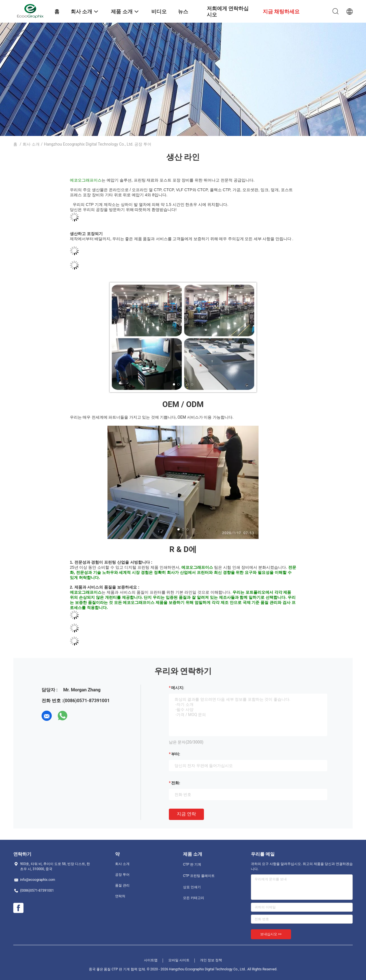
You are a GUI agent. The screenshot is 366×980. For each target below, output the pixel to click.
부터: (176, 754)
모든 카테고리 (194, 898)
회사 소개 (31, 144)
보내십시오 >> (271, 934)
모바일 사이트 (179, 960)
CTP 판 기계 (192, 864)
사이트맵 (151, 960)
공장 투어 (122, 875)
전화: (176, 783)
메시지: (178, 688)
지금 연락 (186, 814)
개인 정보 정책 (211, 960)
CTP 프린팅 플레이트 (199, 876)
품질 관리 (122, 885)
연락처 (120, 896)
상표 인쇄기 (192, 887)
